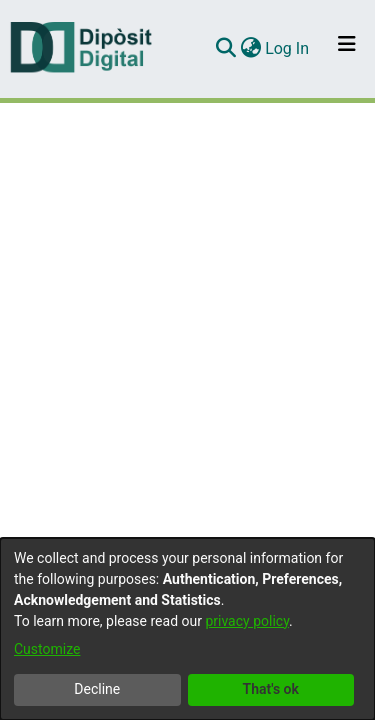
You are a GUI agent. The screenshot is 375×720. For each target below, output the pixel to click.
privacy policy (247, 621)
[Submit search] (225, 49)
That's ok (271, 689)
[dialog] (187, 629)
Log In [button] (288, 48)
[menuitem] (250, 49)
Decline (97, 689)
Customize (47, 649)
